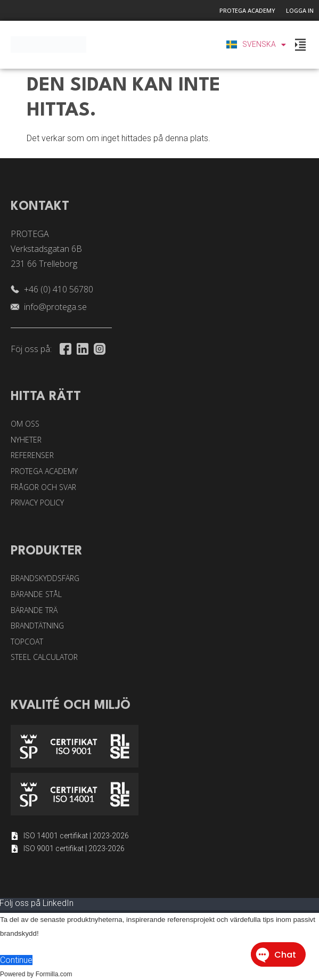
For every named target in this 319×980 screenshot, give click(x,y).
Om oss (25, 424)
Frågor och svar (43, 487)
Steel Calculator (44, 657)
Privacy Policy (37, 503)
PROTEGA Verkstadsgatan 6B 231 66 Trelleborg (46, 249)
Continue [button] (16, 960)
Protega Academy (247, 10)
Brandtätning (37, 626)
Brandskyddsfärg (45, 578)
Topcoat (27, 642)
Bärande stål (36, 594)
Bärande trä (34, 610)
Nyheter (26, 440)
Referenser (32, 455)
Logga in (300, 10)
